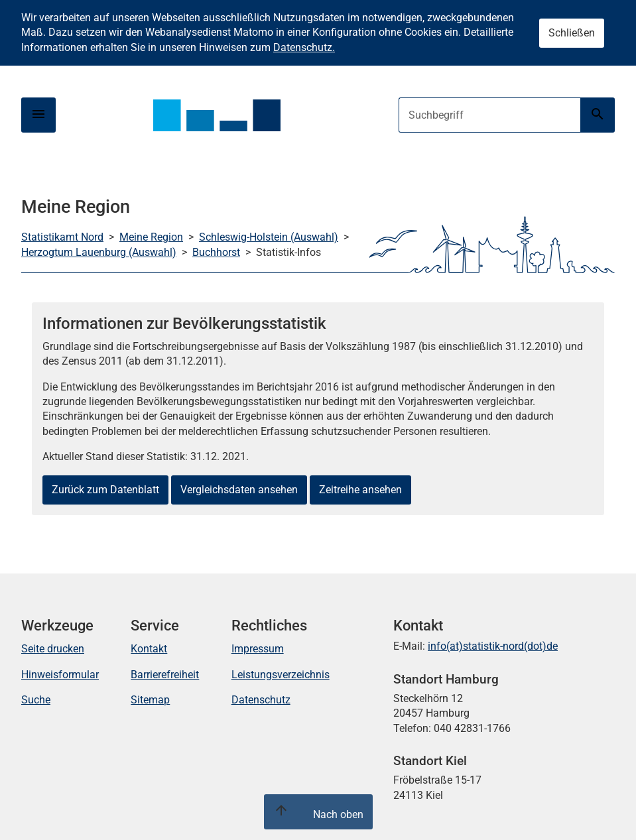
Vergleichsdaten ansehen (239, 490)
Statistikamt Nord (62, 237)
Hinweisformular (60, 675)
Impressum (258, 649)
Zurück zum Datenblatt (105, 490)
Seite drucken (53, 649)
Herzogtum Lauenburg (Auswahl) (99, 252)
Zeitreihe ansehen (360, 490)
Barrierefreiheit (165, 675)
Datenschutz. (304, 47)
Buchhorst (216, 252)
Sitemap (150, 700)
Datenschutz (261, 700)
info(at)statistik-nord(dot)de (493, 646)
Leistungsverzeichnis (281, 675)
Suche (36, 700)
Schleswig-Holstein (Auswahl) (269, 237)
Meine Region (151, 237)
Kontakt (149, 649)
